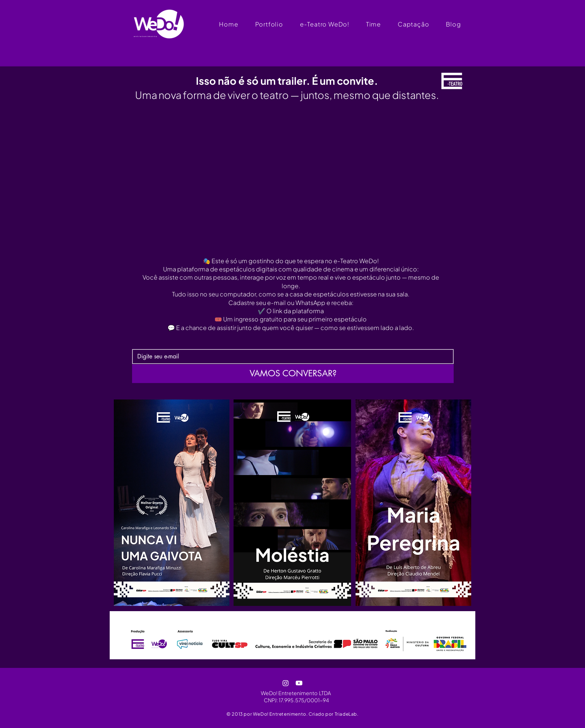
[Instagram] (286, 683)
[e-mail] (291, 357)
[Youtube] (299, 683)
